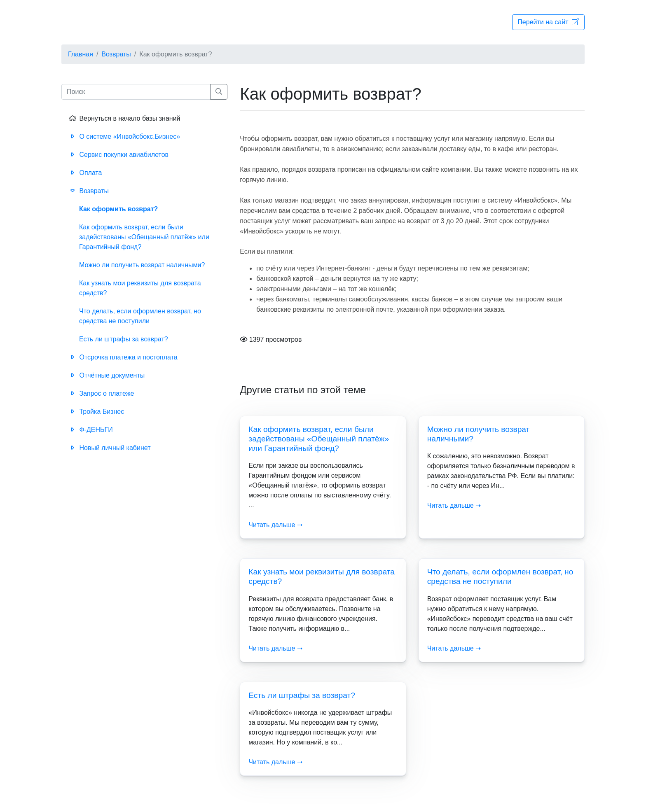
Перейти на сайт (548, 22)
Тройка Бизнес (96, 412)
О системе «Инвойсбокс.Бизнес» (124, 136)
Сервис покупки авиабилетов (118, 155)
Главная (81, 54)
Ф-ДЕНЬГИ (90, 430)
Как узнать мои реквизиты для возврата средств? (140, 288)
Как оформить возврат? (118, 209)
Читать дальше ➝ (275, 525)
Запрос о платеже (101, 393)
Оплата (85, 173)
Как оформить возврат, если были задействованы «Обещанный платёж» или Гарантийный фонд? (319, 439)
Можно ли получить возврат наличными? (142, 265)
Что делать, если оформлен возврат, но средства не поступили (140, 316)
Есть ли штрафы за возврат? (302, 695)
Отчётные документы (106, 375)
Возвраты (116, 54)
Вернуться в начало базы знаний (124, 118)
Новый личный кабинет (109, 448)
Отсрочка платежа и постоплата (123, 357)
